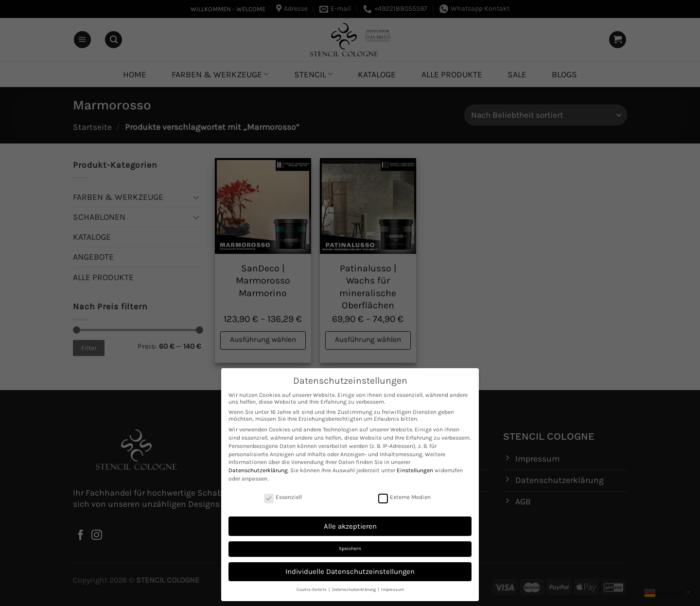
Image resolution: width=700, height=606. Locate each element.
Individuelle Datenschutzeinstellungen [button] (350, 571)
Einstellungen (415, 470)
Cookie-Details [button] (312, 589)
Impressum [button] (393, 589)
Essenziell (283, 497)
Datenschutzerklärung (258, 470)
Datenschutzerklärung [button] (354, 589)
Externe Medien (404, 497)
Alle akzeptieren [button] (350, 526)
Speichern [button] (350, 549)
